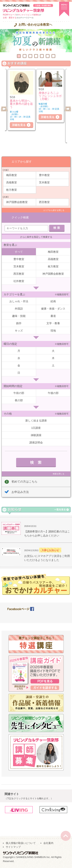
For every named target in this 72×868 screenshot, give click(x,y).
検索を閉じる (59, 474)
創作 (19, 323)
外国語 (19, 309)
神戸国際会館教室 (17, 202)
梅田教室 (12, 175)
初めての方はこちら (24, 481)
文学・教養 (53, 323)
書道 (53, 316)
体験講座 (36, 435)
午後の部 (53, 393)
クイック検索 (20, 217)
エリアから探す (22, 162)
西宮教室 (44, 202)
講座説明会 (36, 442)
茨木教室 (44, 182)
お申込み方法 (20, 492)
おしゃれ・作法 (19, 301)
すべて (19, 252)
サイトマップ (13, 847)
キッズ (19, 331)
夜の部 (19, 400)
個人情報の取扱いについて (21, 843)
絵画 (53, 301)
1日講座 (36, 428)
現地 (53, 331)
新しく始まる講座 (36, 421)
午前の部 (19, 393)
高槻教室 (12, 182)
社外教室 (19, 281)
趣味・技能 (19, 316)
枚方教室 (12, 190)
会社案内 (48, 843)
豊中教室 (44, 175)
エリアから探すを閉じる (54, 210)
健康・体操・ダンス (53, 309)
